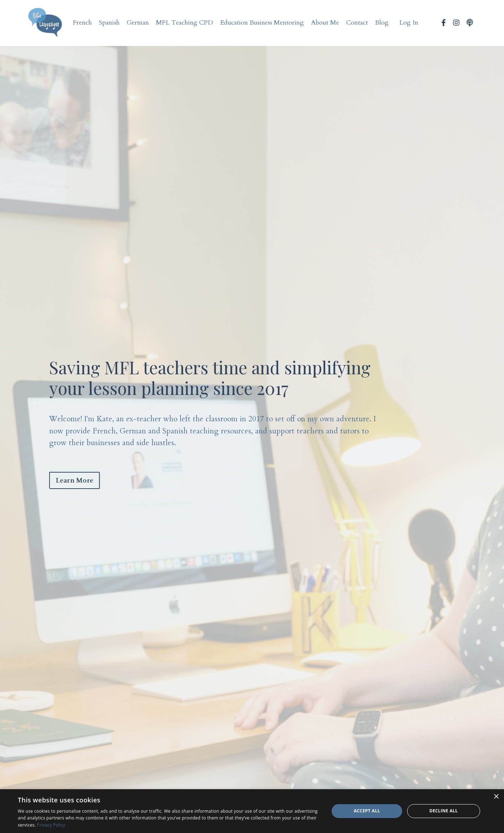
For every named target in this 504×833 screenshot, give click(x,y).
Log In (409, 23)
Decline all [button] (443, 811)
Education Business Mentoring (262, 23)
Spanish (109, 23)
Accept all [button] (367, 811)
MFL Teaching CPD (185, 23)
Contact (357, 23)
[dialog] (252, 811)
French (82, 23)
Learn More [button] (75, 480)
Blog (382, 23)
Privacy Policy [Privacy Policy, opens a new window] (51, 825)
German (138, 23)
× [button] (496, 797)
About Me (325, 23)
